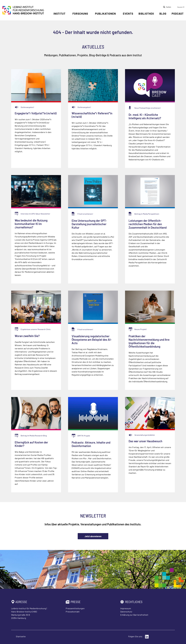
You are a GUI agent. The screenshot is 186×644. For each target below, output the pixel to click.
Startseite (21, 636)
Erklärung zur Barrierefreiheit (134, 615)
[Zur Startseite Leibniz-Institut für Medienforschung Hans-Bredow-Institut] (23, 14)
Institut (59, 14)
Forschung (80, 14)
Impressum (126, 608)
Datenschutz (126, 612)
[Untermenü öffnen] (67, 14)
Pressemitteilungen (75, 608)
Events (128, 14)
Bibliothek (146, 14)
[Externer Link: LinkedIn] (147, 637)
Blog (163, 14)
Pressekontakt (73, 612)
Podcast (178, 14)
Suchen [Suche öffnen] (169, 7)
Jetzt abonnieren (93, 536)
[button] (179, 7)
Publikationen (105, 14)
